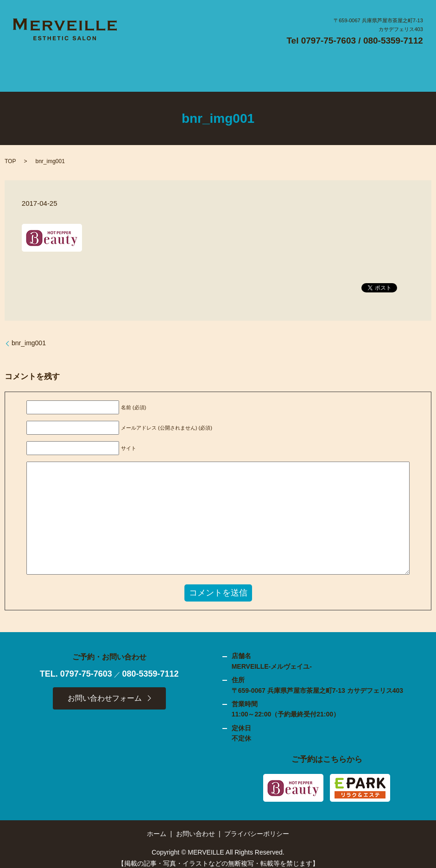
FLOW (181, 70)
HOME (79, 70)
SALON (108, 70)
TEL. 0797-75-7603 (76, 666)
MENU (213, 70)
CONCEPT (144, 70)
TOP (10, 154)
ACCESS (288, 70)
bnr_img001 (29, 336)
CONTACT (352, 70)
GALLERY (249, 70)
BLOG (319, 70)
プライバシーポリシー (257, 826)
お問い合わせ (196, 826)
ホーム (157, 826)
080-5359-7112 (393, 41)
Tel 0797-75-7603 (321, 41)
